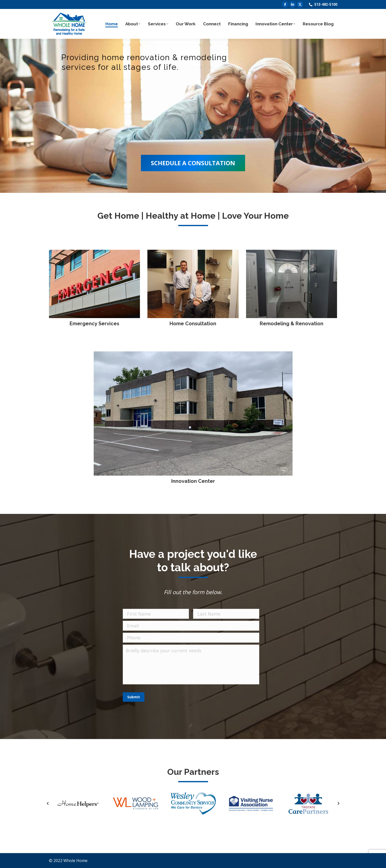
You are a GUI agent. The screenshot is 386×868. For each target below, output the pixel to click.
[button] (48, 803)
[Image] (95, 284)
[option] (78, 803)
